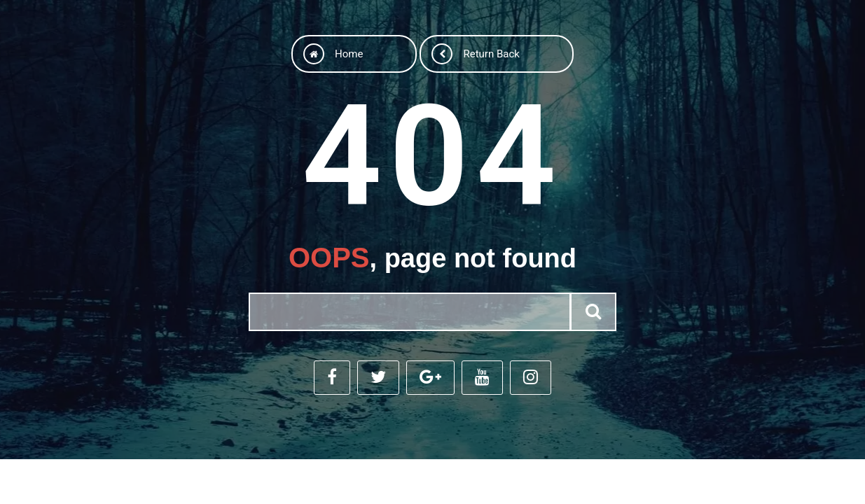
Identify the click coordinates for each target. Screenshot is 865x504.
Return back (475, 54)
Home (333, 54)
